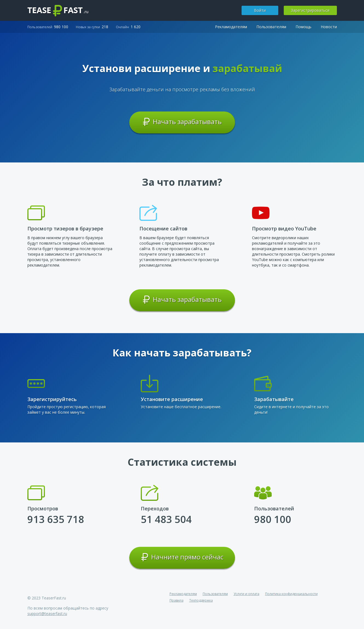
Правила (177, 600)
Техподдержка (201, 600)
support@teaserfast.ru (47, 614)
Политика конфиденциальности (291, 594)
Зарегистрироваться (310, 10)
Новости (329, 27)
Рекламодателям (231, 27)
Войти (260, 10)
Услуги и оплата (247, 594)
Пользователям (271, 27)
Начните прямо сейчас (182, 557)
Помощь (303, 27)
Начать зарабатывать (182, 122)
